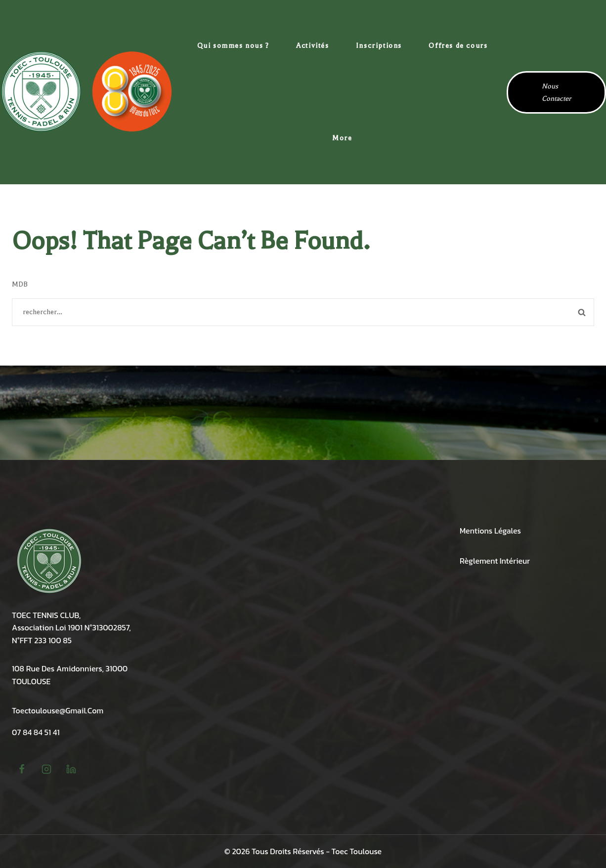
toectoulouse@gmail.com (58, 710)
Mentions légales (490, 531)
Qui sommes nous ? (233, 46)
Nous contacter (556, 92)
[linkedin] (71, 769)
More (342, 138)
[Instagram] (46, 769)
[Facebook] (22, 769)
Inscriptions (379, 46)
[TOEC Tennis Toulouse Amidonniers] (87, 92)
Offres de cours (458, 46)
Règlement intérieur (495, 561)
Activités (312, 46)
